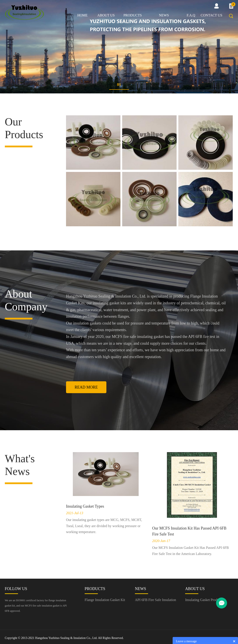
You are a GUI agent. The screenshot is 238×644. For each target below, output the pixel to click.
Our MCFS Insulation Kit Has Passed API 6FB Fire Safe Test (189, 531)
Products (133, 15)
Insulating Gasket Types (85, 506)
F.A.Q (191, 15)
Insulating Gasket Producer (204, 600)
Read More (86, 387)
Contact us (211, 15)
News (164, 15)
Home (82, 15)
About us (106, 15)
